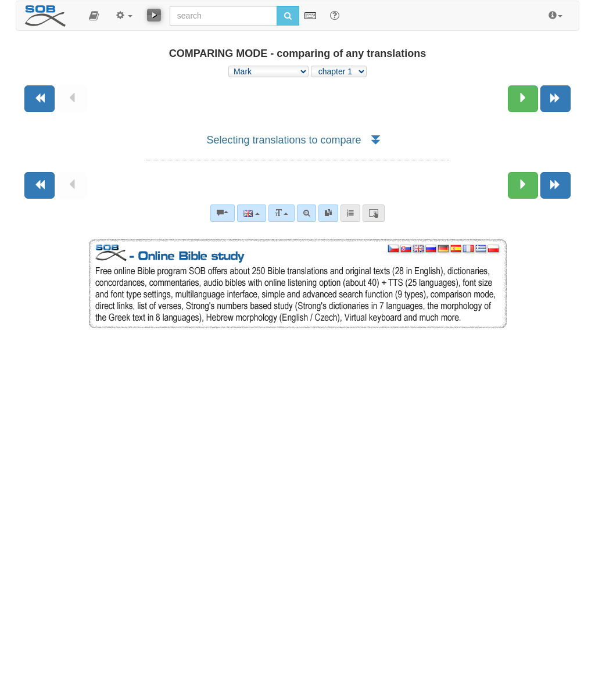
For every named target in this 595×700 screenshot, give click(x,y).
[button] (94, 16)
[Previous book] (40, 99)
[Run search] (288, 16)
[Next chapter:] (523, 99)
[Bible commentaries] (223, 213)
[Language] (251, 213)
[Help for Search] (335, 15)
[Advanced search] (307, 213)
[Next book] (555, 99)
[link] (328, 213)
